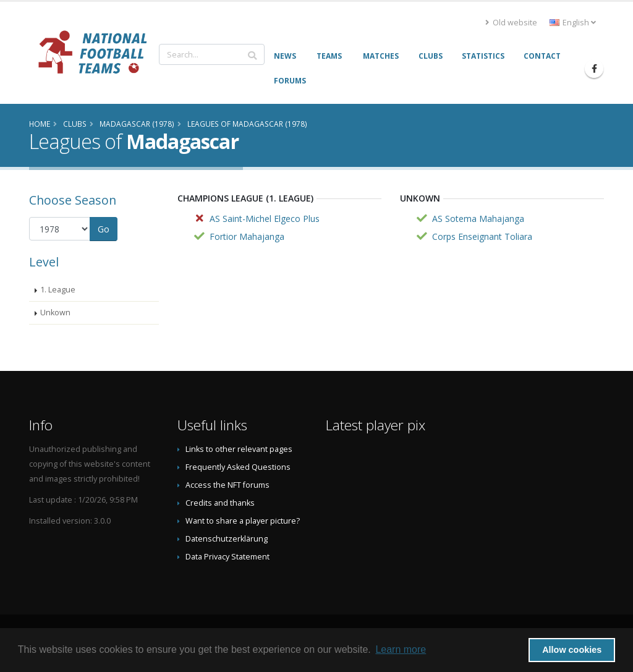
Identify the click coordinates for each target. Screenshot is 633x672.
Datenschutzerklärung (227, 539)
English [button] (573, 23)
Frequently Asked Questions (238, 467)
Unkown (55, 313)
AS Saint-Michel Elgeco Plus (265, 219)
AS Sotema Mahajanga (478, 219)
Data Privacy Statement (227, 557)
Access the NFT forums (227, 485)
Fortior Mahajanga (247, 236)
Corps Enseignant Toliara (482, 236)
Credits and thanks (220, 503)
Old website (511, 23)
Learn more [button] (401, 649)
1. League (58, 290)
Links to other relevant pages (239, 449)
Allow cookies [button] (572, 650)
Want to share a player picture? (243, 521)
